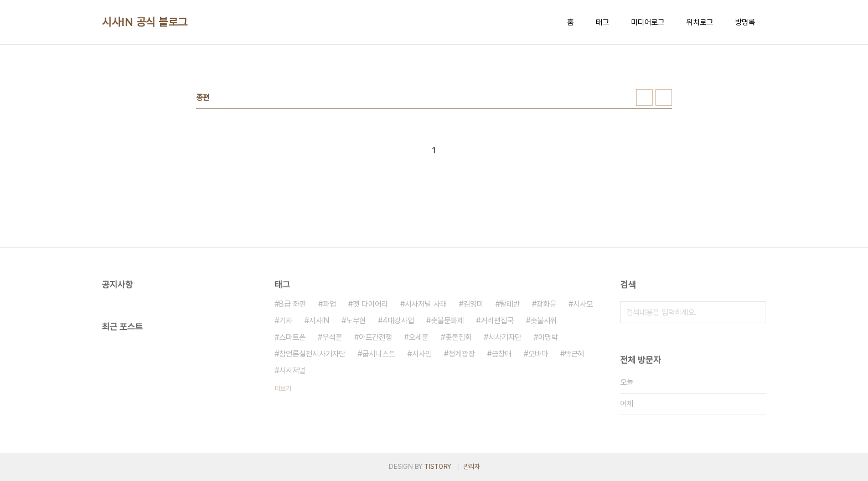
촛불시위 (544, 320)
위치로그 (700, 22)
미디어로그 (648, 22)
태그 (602, 22)
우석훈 (332, 337)
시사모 (583, 304)
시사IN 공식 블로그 (145, 22)
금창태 (502, 354)
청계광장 (462, 354)
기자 (286, 320)
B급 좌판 (293, 304)
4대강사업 (398, 320)
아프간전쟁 (375, 337)
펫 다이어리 (370, 304)
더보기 (283, 389)
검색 (755, 312)
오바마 (538, 354)
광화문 (546, 304)
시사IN (319, 320)
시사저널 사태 (426, 304)
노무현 (356, 320)
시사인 (422, 354)
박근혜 (575, 354)
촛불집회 (458, 337)
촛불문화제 (447, 320)
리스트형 (664, 97)
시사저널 (292, 370)
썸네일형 (644, 97)
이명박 (548, 337)
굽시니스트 (379, 354)
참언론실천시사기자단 (312, 354)
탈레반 (510, 304)
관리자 (472, 467)
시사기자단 (505, 337)
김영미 (473, 304)
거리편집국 (497, 320)
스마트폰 (292, 337)
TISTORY (438, 467)
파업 (329, 304)
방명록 (745, 22)
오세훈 (418, 337)
